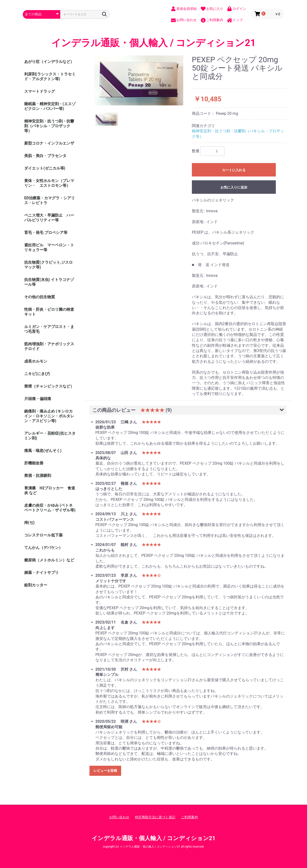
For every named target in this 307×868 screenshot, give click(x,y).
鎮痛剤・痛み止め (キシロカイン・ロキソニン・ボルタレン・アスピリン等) (49, 416)
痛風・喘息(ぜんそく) (43, 451)
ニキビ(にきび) (37, 374)
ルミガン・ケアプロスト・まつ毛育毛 (49, 329)
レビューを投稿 (105, 771)
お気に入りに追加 (234, 187)
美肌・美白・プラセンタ (45, 156)
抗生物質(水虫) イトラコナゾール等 (49, 282)
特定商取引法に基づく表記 (155, 817)
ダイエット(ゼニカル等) (45, 168)
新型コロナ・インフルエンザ (49, 143)
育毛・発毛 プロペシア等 (46, 233)
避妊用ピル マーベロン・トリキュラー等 (49, 247)
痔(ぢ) (29, 523)
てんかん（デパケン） (43, 548)
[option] (139, 80)
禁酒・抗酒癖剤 (38, 476)
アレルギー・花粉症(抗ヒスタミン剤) (50, 436)
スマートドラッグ (40, 91)
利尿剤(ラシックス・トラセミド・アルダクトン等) (50, 76)
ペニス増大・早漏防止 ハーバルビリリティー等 (49, 218)
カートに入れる (234, 170)
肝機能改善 (34, 463)
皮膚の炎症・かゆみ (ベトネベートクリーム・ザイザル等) (50, 508)
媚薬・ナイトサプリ (41, 573)
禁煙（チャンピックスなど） (49, 386)
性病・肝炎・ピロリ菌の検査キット (49, 312)
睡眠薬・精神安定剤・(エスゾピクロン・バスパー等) (50, 106)
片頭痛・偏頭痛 (38, 399)
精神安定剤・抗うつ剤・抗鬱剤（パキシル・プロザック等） (49, 126)
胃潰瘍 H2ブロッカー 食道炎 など (50, 490)
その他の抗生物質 (40, 297)
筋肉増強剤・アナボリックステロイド (49, 346)
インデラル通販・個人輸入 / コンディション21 (154, 43)
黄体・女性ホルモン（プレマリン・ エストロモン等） (49, 183)
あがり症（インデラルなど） (49, 62)
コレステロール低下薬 (43, 535)
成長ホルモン (36, 361)
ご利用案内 (189, 817)
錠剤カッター (36, 585)
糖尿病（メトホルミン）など (49, 560)
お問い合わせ (119, 817)
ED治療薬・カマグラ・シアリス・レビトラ (50, 200)
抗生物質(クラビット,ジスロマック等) (48, 265)
